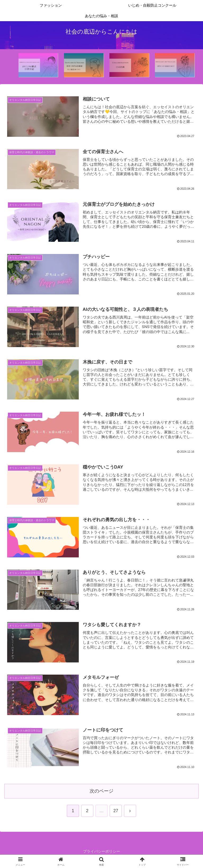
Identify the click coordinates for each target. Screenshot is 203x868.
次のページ (101, 791)
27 (116, 810)
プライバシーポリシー (101, 851)
